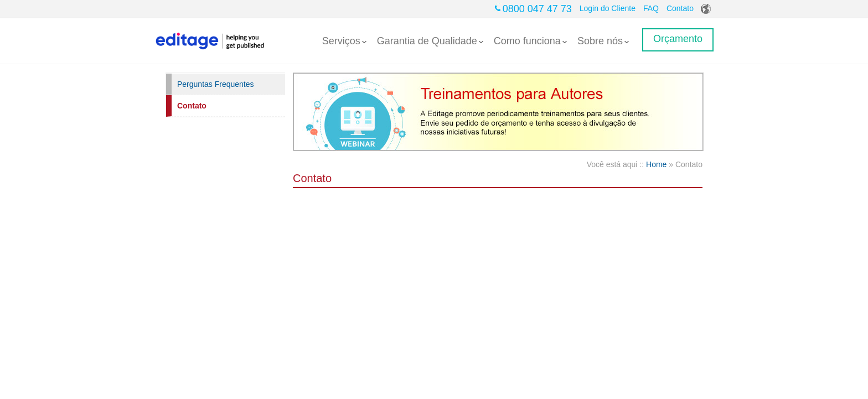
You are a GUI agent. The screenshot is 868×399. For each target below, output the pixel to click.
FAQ (651, 8)
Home (656, 164)
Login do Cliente (608, 8)
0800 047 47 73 (537, 9)
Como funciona (530, 41)
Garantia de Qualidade (430, 41)
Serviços (344, 41)
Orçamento (678, 39)
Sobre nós (603, 41)
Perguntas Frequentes (216, 84)
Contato (680, 8)
